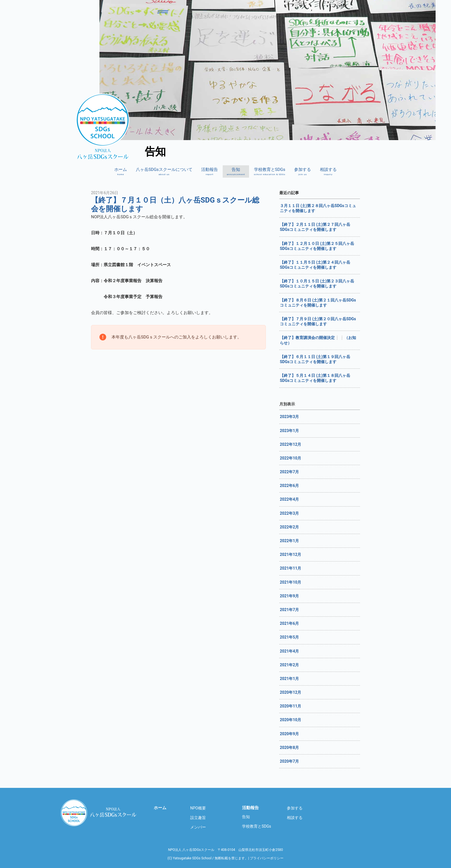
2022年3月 (289, 513)
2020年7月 (289, 761)
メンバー (198, 827)
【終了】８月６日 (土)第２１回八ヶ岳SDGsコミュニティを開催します (318, 303)
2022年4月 (289, 499)
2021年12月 (290, 554)
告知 (236, 171)
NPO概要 (198, 808)
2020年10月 (290, 720)
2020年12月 (290, 692)
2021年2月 (289, 665)
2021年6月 (289, 623)
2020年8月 (289, 748)
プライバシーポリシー (267, 858)
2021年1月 (289, 679)
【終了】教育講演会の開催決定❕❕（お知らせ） (318, 340)
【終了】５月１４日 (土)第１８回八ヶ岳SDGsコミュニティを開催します (315, 378)
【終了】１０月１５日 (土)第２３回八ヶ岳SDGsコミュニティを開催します (317, 284)
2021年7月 (289, 610)
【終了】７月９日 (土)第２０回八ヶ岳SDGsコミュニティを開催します (318, 321)
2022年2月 (289, 527)
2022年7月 (289, 472)
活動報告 (210, 171)
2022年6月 (289, 486)
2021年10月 (290, 582)
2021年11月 (290, 568)
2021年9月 (289, 596)
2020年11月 (290, 706)
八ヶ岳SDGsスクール (99, 813)
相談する (328, 171)
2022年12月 (290, 444)
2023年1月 (289, 431)
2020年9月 (289, 734)
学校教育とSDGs (270, 171)
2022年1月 (289, 541)
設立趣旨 (198, 818)
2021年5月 (289, 637)
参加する (303, 171)
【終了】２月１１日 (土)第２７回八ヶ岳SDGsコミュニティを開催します (315, 227)
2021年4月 (289, 651)
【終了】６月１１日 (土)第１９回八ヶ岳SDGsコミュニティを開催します (315, 359)
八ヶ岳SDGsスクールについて (164, 171)
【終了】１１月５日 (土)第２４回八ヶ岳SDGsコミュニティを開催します (315, 265)
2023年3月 (289, 417)
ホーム (121, 171)
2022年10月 (290, 458)
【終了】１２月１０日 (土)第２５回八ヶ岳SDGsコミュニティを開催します (317, 246)
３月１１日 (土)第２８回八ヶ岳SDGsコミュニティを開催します (318, 208)
